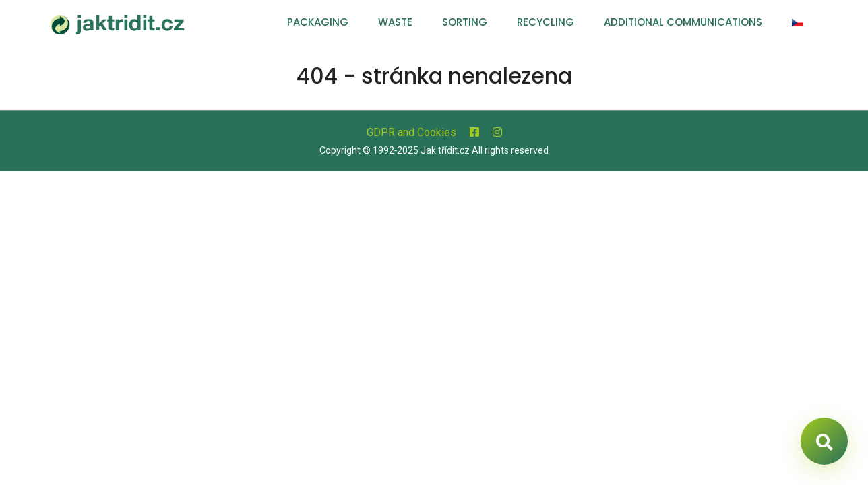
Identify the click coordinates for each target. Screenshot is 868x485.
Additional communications (683, 22)
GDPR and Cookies (411, 132)
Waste (395, 22)
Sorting (465, 22)
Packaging (318, 22)
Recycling (546, 22)
